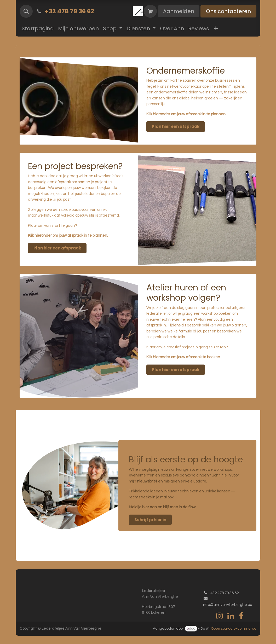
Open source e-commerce (234, 629)
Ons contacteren (228, 11)
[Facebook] (241, 616)
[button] (26, 11)
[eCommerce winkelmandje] (150, 11)
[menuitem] (38, 28)
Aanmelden (179, 11)
